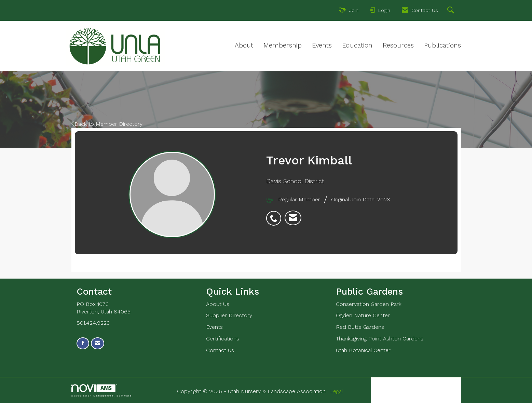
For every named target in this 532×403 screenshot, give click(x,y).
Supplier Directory (229, 315)
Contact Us (220, 350)
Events (322, 45)
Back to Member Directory (107, 124)
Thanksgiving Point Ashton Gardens (380, 339)
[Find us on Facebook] (83, 343)
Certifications (223, 339)
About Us (218, 304)
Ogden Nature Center (363, 315)
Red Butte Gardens (360, 327)
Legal (337, 391)
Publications (442, 45)
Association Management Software (102, 391)
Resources (398, 45)
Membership (283, 45)
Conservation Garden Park (369, 304)
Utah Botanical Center (363, 350)
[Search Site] (452, 11)
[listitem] (275, 215)
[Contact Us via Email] (98, 343)
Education (357, 45)
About (244, 45)
